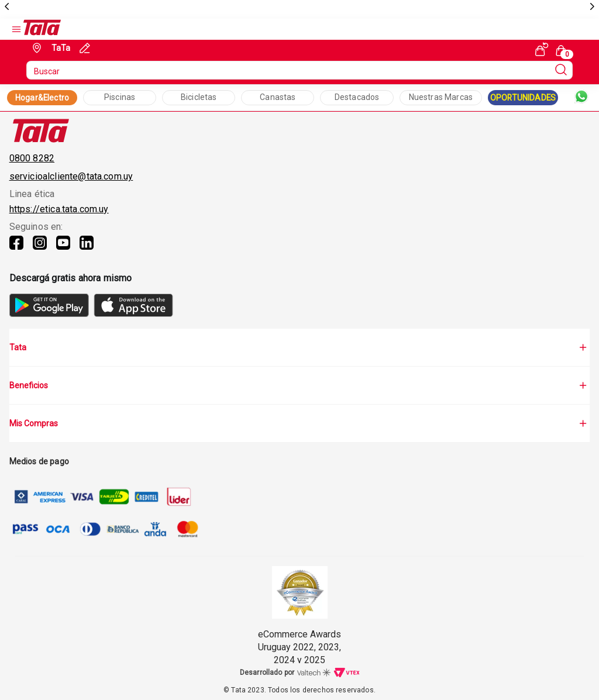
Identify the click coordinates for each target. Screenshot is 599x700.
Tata (300, 347)
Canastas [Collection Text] (278, 97)
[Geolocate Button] (50, 48)
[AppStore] (133, 314)
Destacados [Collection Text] (357, 97)
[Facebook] (16, 250)
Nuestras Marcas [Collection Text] (441, 97)
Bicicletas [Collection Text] (199, 97)
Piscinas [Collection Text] (120, 97)
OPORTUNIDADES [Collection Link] (523, 98)
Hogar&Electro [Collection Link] (42, 98)
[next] (592, 7)
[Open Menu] (16, 29)
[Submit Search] (561, 70)
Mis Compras (300, 423)
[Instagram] (40, 250)
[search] (300, 70)
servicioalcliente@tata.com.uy (71, 176)
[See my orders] (542, 49)
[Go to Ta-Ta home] (42, 29)
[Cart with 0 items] (563, 50)
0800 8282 (32, 158)
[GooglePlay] (49, 314)
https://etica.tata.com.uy (59, 209)
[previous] (7, 7)
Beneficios (300, 385)
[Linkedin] (87, 250)
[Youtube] (63, 250)
